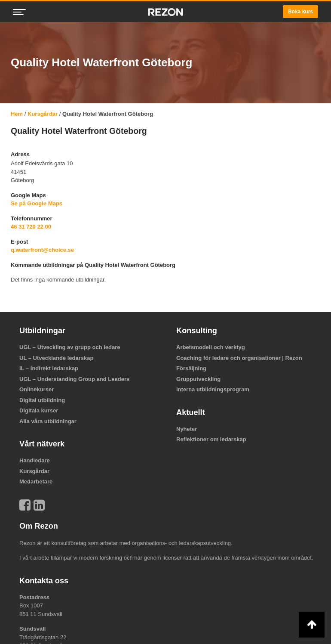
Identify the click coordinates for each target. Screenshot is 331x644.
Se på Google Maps (37, 203)
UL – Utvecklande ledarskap (56, 358)
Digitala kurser (39, 410)
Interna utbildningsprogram (213, 389)
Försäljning (191, 368)
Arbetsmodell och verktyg (211, 347)
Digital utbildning (42, 400)
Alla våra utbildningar (48, 421)
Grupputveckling (198, 379)
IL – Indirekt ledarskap (49, 368)
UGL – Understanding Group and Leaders (74, 379)
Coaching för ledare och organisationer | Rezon (239, 358)
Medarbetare (36, 481)
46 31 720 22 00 (31, 227)
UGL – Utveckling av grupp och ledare (70, 347)
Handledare (35, 460)
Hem (17, 114)
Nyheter (187, 429)
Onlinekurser (37, 389)
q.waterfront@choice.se (42, 250)
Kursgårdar (43, 114)
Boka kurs (300, 12)
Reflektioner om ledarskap (211, 439)
